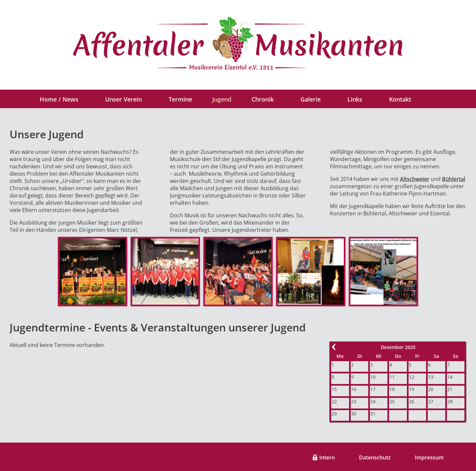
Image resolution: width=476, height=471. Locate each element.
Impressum (429, 457)
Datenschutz (375, 457)
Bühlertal (454, 179)
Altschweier (415, 179)
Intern (327, 457)
